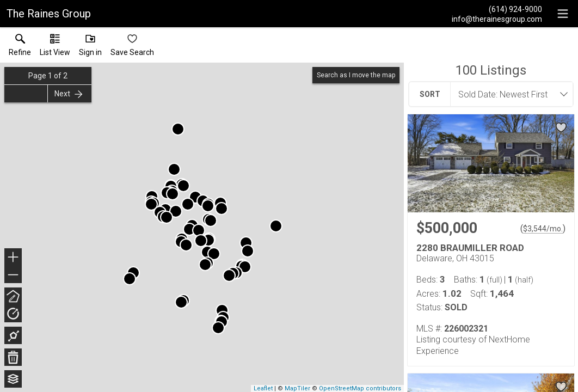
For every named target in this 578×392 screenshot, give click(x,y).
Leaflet (263, 388)
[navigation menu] (563, 14)
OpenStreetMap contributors (360, 388)
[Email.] (497, 19)
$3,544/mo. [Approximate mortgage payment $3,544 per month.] (543, 229)
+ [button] (13, 258)
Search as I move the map (356, 75)
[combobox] (508, 94)
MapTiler (297, 388)
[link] (20, 47)
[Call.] (497, 9)
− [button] (13, 275)
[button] (55, 47)
